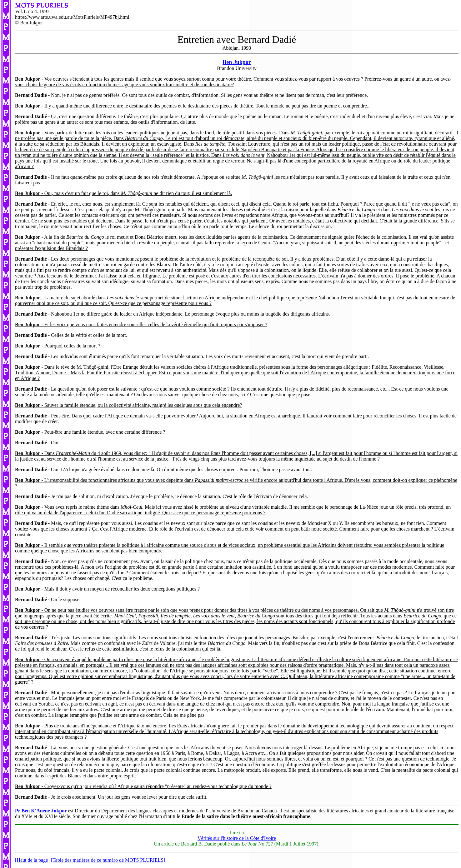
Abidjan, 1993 (237, 46)
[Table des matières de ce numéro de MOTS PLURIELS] (108, 860)
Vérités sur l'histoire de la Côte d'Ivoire (237, 838)
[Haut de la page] (32, 860)
